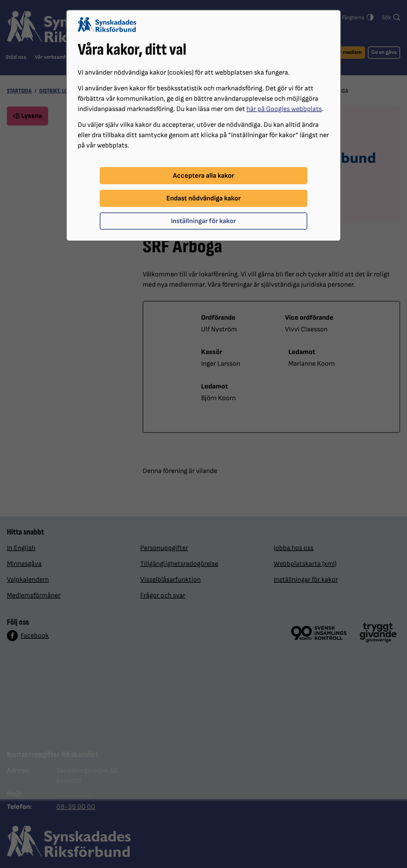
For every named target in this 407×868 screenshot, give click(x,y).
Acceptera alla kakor (203, 176)
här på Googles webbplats (284, 109)
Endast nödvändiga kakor (203, 198)
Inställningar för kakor (203, 221)
